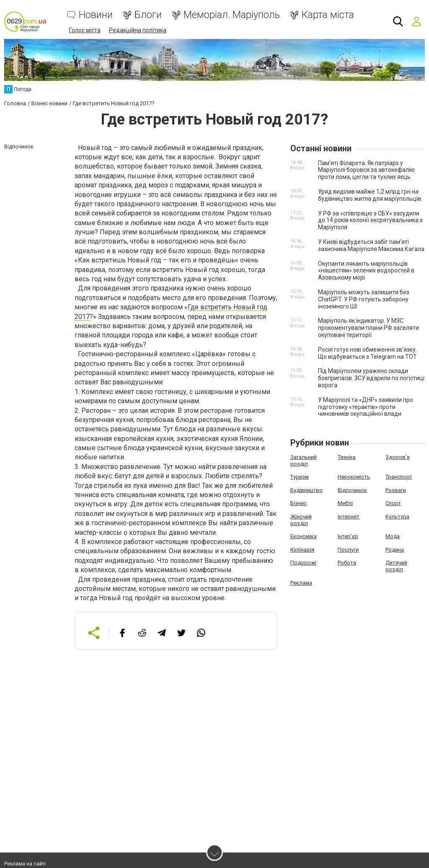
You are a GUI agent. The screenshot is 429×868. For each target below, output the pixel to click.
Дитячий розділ (396, 566)
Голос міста (85, 30)
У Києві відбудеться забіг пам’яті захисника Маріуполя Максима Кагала (371, 245)
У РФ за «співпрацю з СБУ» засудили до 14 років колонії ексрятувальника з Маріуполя (370, 220)
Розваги (396, 490)
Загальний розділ (304, 460)
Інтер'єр (348, 536)
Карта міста (328, 15)
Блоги (148, 15)
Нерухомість (354, 477)
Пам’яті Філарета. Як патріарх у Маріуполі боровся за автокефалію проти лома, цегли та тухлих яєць (366, 170)
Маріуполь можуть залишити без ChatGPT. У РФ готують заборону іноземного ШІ (364, 299)
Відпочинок (352, 490)
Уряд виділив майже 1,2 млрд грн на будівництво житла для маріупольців (370, 195)
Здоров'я (398, 457)
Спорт (393, 503)
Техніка (347, 457)
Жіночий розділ (301, 520)
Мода (393, 536)
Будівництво (306, 490)
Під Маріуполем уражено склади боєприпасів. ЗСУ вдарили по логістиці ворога (371, 378)
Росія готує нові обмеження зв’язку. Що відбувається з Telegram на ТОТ (367, 353)
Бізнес (298, 503)
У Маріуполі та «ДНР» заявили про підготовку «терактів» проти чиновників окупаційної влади (366, 407)
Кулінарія (302, 550)
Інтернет (349, 517)
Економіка (304, 536)
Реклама (301, 583)
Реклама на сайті (25, 864)
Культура (397, 517)
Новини (96, 15)
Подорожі (303, 563)
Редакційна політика (138, 30)
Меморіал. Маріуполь (232, 15)
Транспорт (399, 477)
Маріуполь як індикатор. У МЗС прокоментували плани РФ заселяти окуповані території (368, 328)
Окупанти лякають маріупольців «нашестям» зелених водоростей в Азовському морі (366, 271)
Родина (395, 550)
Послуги (348, 550)
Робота (347, 563)
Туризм (300, 477)
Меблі (345, 503)
